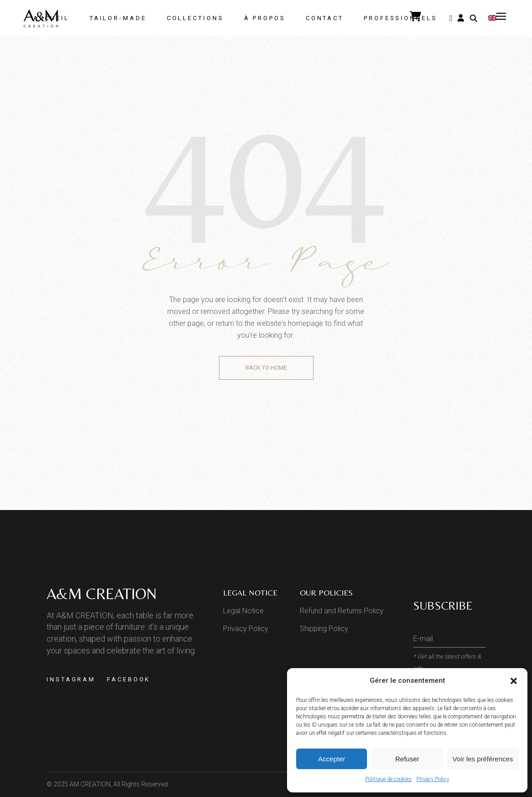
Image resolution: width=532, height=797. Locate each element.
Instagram (71, 679)
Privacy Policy (433, 779)
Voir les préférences (483, 759)
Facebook (129, 679)
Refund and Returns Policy (342, 611)
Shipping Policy (324, 629)
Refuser (407, 759)
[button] (514, 681)
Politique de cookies (388, 779)
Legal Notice (243, 611)
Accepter (332, 759)
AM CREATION (90, 784)
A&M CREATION (102, 594)
